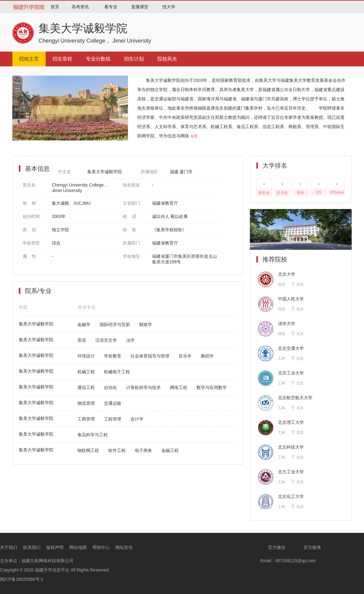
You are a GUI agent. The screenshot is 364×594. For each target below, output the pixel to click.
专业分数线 (98, 59)
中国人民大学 (291, 299)
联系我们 (32, 547)
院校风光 (167, 59)
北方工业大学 (291, 472)
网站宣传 (124, 547)
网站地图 (78, 547)
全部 (194, 136)
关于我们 (9, 547)
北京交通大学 (291, 348)
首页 (55, 7)
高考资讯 (80, 7)
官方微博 (308, 548)
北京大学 (287, 274)
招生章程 (62, 59)
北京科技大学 (291, 447)
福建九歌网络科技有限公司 (48, 561)
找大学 (169, 7)
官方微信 (273, 548)
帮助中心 (101, 547)
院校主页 (29, 59)
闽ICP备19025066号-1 (22, 579)
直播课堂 (140, 7)
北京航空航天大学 (295, 398)
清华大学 (287, 324)
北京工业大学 (291, 373)
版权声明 (55, 547)
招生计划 (134, 59)
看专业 (111, 7)
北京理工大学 (291, 422)
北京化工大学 (291, 496)
